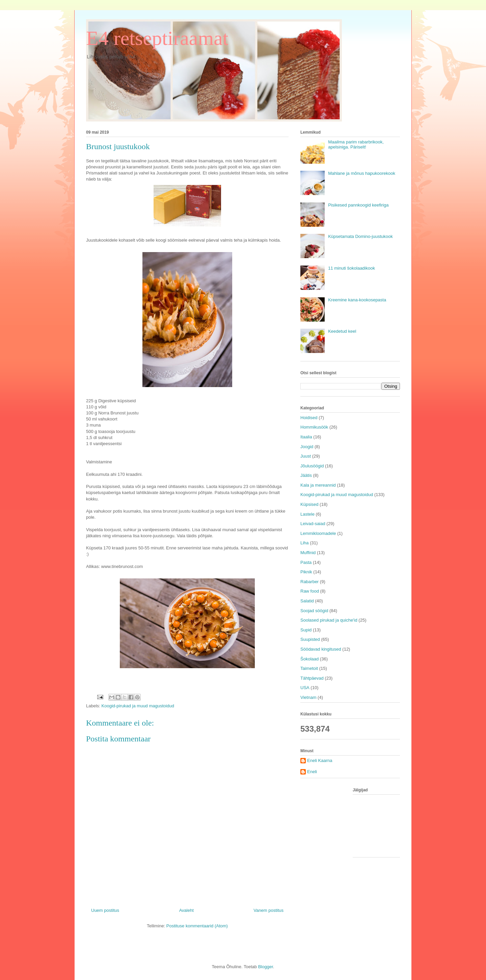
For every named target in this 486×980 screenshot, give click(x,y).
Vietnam (308, 697)
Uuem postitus (105, 910)
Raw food (310, 591)
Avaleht (186, 910)
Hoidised (309, 418)
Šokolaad (309, 659)
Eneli (312, 772)
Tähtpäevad (312, 678)
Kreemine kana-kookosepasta (357, 300)
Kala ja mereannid (318, 485)
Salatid (307, 601)
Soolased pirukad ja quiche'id (329, 620)
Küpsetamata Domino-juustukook (360, 236)
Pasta (306, 562)
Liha (305, 543)
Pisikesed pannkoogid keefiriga (358, 205)
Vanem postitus (268, 910)
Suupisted (310, 639)
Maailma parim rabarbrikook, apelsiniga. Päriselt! (356, 145)
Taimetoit (309, 668)
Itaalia (306, 437)
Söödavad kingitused (321, 649)
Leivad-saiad (313, 524)
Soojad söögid (314, 611)
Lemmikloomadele (318, 533)
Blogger (266, 967)
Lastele (307, 514)
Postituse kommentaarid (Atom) (197, 926)
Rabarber (309, 582)
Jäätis (306, 475)
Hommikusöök (314, 427)
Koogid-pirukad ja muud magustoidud (138, 706)
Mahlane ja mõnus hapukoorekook (362, 173)
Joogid (307, 447)
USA (305, 688)
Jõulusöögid (312, 466)
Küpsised (309, 504)
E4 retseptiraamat (157, 38)
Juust (306, 456)
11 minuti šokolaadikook (352, 268)
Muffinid (308, 553)
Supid (306, 630)
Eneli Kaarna (320, 760)
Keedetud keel (342, 331)
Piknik (306, 572)
